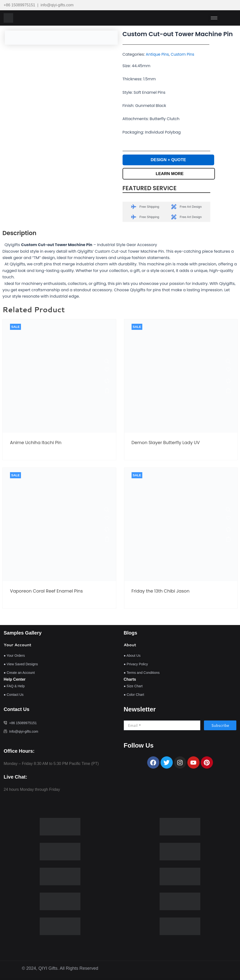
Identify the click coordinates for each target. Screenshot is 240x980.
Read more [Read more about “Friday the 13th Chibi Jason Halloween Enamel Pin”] (228, 540)
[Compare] (106, 382)
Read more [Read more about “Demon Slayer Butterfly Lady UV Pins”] (228, 391)
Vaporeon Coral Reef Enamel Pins (46, 592)
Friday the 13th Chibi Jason (161, 592)
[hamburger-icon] (214, 18)
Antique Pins (158, 54)
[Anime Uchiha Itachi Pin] (106, 362)
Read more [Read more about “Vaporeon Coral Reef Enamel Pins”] (106, 540)
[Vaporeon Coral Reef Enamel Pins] (106, 511)
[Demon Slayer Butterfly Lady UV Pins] (228, 362)
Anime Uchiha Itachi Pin (36, 443)
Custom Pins (184, 54)
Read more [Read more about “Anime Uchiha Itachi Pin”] (106, 391)
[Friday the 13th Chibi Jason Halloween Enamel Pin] (228, 511)
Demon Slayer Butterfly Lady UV (166, 443)
